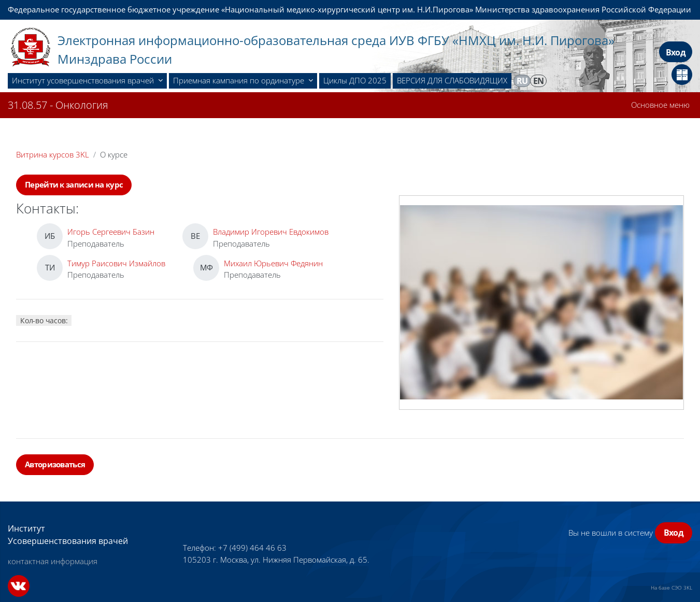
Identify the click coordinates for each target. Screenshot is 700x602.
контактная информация (53, 561)
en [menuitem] (539, 81)
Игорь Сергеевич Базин (111, 232)
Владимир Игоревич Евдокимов (271, 232)
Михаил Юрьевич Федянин (273, 263)
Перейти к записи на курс (74, 184)
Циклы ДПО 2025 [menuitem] (355, 80)
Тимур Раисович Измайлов (116, 263)
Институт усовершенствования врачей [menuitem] (84, 80)
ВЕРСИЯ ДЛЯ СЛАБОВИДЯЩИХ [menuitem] (452, 80)
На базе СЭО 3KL (672, 587)
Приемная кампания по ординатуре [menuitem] (240, 80)
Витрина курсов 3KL (53, 154)
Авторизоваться (55, 464)
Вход (676, 52)
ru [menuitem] (522, 81)
